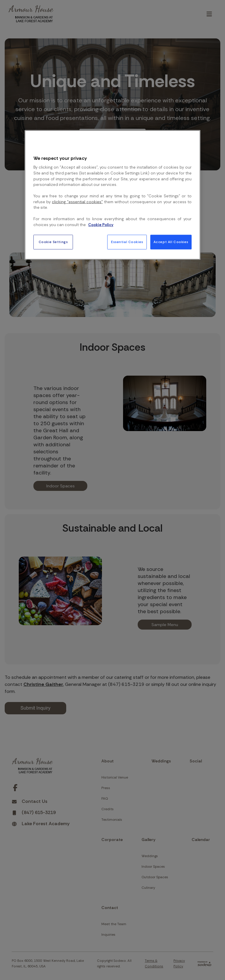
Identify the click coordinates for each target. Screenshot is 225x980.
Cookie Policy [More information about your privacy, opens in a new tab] (101, 224)
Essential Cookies (127, 242)
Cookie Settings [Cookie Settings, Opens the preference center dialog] (53, 242)
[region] (112, 195)
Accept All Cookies (171, 242)
